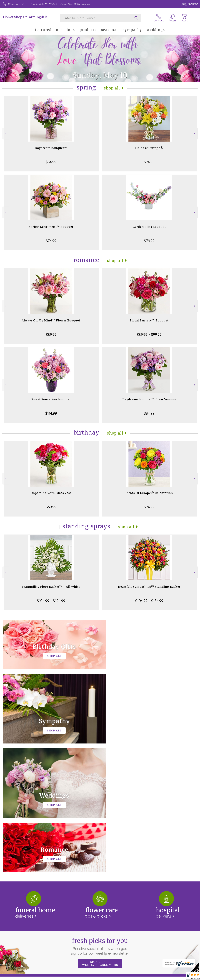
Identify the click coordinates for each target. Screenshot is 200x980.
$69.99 (51, 507)
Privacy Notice (145, 977)
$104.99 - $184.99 (149, 601)
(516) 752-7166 (16, 4)
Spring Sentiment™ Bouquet (51, 227)
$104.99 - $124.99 (51, 601)
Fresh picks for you (100, 818)
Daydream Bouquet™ (51, 148)
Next (195, 134)
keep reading (115, 861)
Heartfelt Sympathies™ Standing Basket (149, 587)
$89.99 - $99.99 (149, 334)
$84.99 (51, 162)
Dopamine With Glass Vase (51, 493)
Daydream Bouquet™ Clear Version (149, 399)
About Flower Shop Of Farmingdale (26, 854)
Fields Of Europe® (149, 148)
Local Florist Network (168, 977)
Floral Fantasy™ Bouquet (149, 320)
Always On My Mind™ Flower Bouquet (51, 320)
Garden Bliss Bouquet (149, 227)
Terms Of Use (127, 977)
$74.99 (149, 162)
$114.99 (51, 413)
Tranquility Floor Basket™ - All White (51, 587)
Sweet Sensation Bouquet (51, 399)
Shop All (112, 88)
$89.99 (51, 334)
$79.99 (149, 241)
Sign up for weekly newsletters (100, 835)
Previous (5, 134)
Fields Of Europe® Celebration (149, 493)
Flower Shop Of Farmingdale (25, 17)
